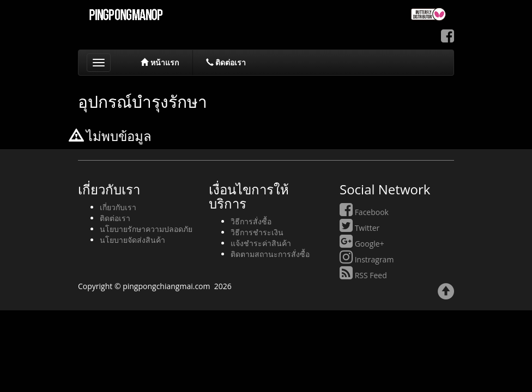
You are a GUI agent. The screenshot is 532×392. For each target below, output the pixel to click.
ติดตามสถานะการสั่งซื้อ (270, 254)
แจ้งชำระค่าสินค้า (261, 243)
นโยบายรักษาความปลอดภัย (146, 229)
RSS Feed (363, 275)
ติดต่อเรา (226, 62)
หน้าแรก (160, 62)
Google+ (362, 244)
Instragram (367, 259)
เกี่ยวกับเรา (118, 207)
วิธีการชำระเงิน (257, 232)
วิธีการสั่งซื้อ (251, 221)
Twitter (359, 228)
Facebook (364, 212)
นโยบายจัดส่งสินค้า (132, 240)
